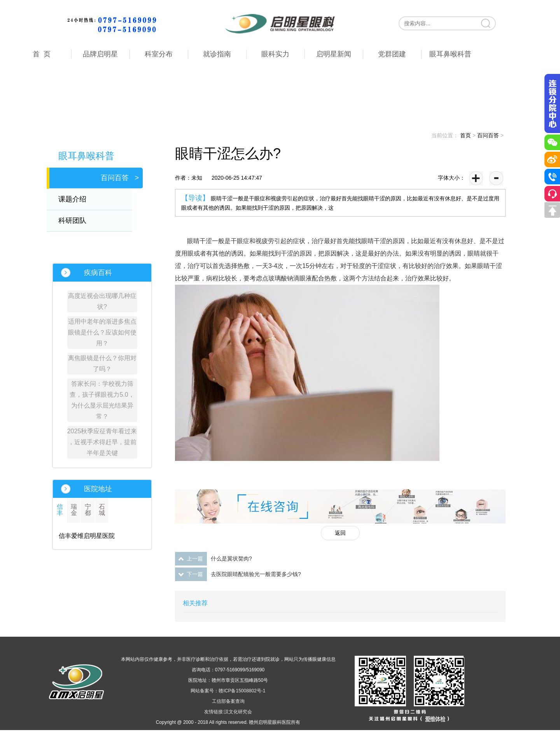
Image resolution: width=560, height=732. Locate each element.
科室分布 (159, 54)
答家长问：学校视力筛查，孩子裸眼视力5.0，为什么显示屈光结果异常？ (102, 400)
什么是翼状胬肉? (231, 559)
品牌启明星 (100, 54)
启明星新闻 (334, 54)
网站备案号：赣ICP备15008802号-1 (228, 691)
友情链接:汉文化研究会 (228, 712)
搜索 (486, 23)
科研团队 (77, 221)
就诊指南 (217, 54)
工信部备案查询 (228, 701)
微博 (552, 159)
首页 (465, 135)
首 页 (42, 54)
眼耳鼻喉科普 (450, 54)
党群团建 (392, 54)
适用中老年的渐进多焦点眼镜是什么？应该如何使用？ (102, 332)
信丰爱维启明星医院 (87, 536)
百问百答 (488, 135)
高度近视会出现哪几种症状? (102, 301)
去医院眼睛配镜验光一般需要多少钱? (256, 574)
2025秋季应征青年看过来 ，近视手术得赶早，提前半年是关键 (102, 442)
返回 (340, 533)
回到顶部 (552, 210)
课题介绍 (77, 199)
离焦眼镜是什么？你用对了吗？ (102, 363)
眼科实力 (275, 54)
